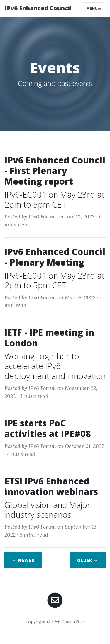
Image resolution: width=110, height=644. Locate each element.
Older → (88, 560)
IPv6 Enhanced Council (38, 8)
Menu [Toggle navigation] (94, 8)
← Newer (23, 560)
